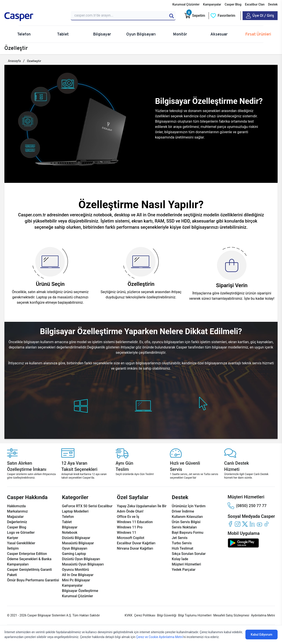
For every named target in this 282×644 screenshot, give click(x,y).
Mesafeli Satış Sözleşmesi (231, 615)
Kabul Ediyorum (262, 635)
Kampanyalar (212, 4)
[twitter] (245, 524)
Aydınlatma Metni (263, 615)
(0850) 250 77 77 (247, 506)
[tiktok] (267, 524)
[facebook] (230, 524)
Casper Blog (233, 4)
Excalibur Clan (255, 4)
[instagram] (238, 524)
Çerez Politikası (145, 615)
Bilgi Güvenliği (167, 615)
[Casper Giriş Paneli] (260, 16)
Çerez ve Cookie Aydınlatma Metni (160, 637)
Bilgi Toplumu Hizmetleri (195, 615)
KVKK (129, 615)
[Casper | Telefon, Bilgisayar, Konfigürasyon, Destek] (35, 17)
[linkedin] (252, 524)
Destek (273, 4)
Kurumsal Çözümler (186, 4)
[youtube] (259, 524)
